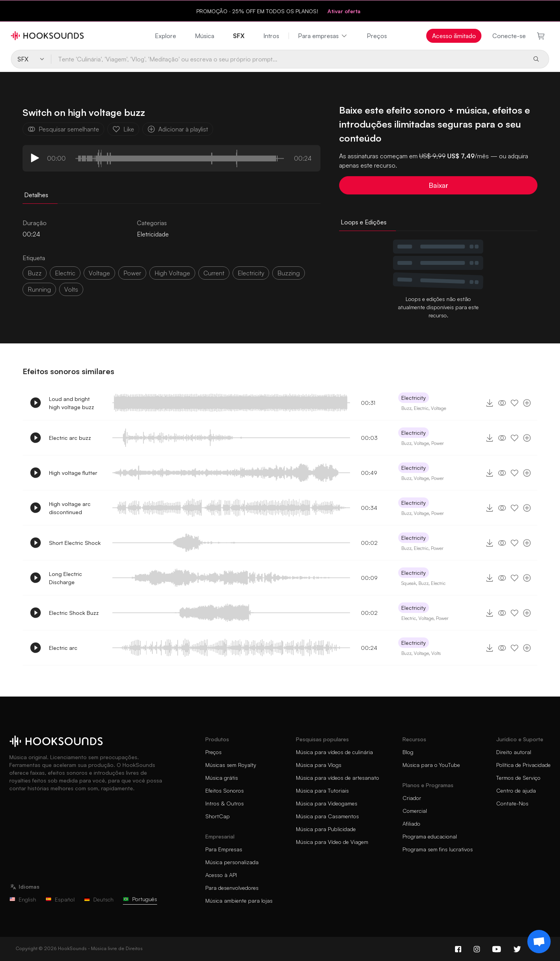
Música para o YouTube (431, 765)
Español (60, 899)
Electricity (414, 398)
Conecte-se (509, 36)
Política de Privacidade (523, 765)
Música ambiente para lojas (239, 901)
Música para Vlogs (319, 765)
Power (437, 443)
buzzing (289, 273)
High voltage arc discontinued (70, 508)
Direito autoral (514, 752)
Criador (412, 798)
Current (214, 273)
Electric (421, 408)
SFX (239, 36)
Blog (408, 752)
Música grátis (222, 778)
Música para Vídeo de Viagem (332, 842)
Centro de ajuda (516, 790)
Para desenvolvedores (232, 888)
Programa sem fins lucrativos (438, 849)
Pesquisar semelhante (63, 129)
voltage (99, 273)
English (23, 899)
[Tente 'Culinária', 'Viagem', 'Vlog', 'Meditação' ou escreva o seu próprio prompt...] (289, 59)
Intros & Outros (225, 803)
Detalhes (36, 195)
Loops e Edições (364, 222)
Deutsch (99, 899)
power (132, 273)
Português (140, 899)
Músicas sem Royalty (231, 765)
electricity (251, 273)
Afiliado (411, 824)
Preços (377, 36)
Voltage (438, 408)
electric (65, 273)
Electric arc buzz (70, 438)
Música (205, 36)
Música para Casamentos (327, 816)
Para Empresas (224, 849)
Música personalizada (232, 862)
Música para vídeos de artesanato (338, 778)
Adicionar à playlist (178, 129)
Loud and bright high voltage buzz (72, 403)
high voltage (172, 273)
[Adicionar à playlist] (527, 403)
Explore (165, 36)
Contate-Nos (512, 803)
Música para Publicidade (326, 829)
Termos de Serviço (518, 778)
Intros (271, 36)
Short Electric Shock (75, 543)
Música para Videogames (327, 803)
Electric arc (63, 648)
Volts (436, 653)
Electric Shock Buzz (74, 613)
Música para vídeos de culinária (334, 752)
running (39, 289)
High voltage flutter (73, 473)
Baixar (438, 185)
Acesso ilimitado (454, 36)
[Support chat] (539, 942)
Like (123, 129)
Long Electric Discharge (66, 578)
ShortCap (218, 816)
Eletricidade (153, 234)
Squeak (409, 583)
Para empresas (323, 36)
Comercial (415, 811)
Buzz (35, 273)
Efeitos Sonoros (225, 790)
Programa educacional (430, 836)
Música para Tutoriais (322, 790)
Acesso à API (221, 875)
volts (71, 289)
